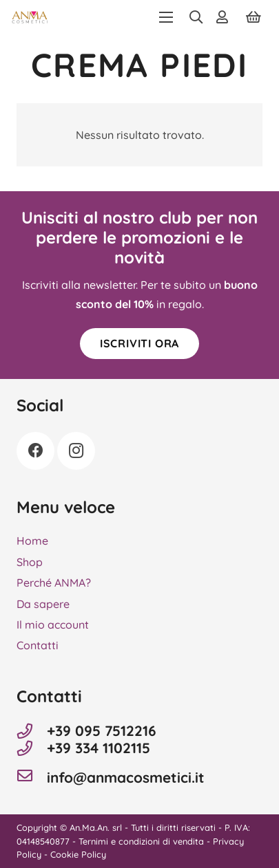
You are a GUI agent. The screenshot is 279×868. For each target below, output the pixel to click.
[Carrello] (254, 17)
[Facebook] (35, 451)
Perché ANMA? (54, 583)
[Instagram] (76, 451)
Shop (30, 562)
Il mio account (53, 625)
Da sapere (43, 604)
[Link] (225, 17)
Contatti (38, 645)
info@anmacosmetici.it (126, 778)
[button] (166, 17)
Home (32, 541)
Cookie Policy (78, 854)
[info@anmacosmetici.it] (32, 777)
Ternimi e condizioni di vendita (141, 841)
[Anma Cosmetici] (30, 17)
